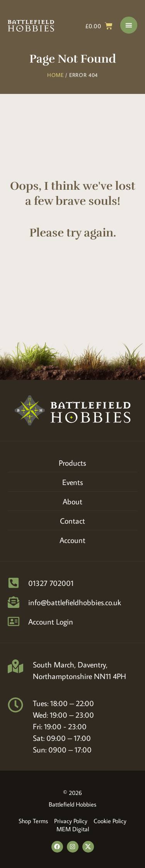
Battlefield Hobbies (72, 804)
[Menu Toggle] (129, 25)
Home (55, 75)
